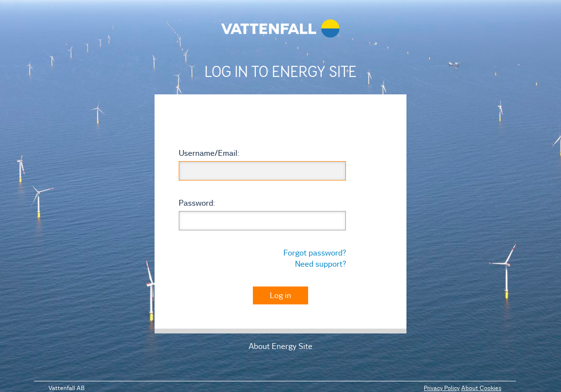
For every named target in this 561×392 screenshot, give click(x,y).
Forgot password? (315, 253)
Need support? (320, 264)
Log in (280, 295)
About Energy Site (280, 346)
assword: (197, 203)
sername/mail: (209, 153)
